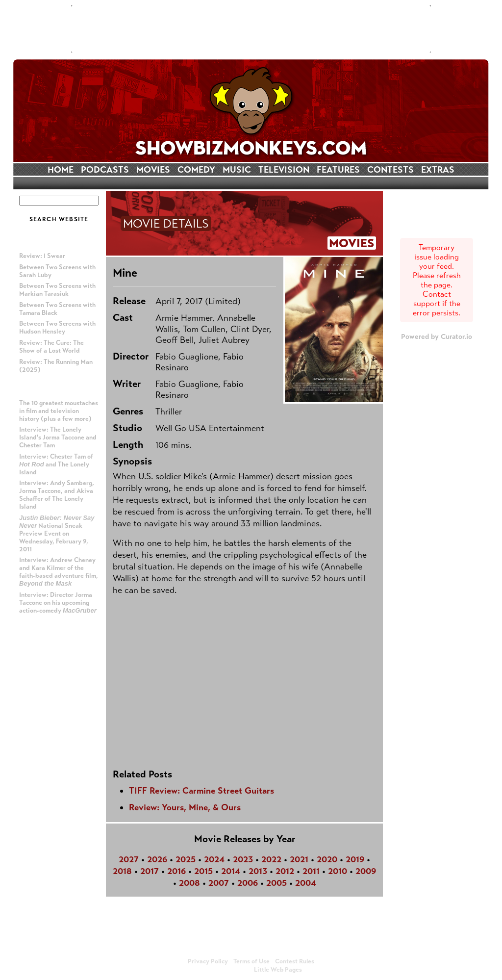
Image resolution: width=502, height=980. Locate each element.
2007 (219, 883)
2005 (276, 883)
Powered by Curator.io (437, 336)
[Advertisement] (251, 29)
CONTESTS (390, 170)
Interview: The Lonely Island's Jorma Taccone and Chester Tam (58, 438)
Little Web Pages (278, 970)
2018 (122, 871)
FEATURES (338, 170)
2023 (243, 859)
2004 (306, 883)
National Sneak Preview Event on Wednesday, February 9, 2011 (57, 534)
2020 (327, 859)
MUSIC (237, 170)
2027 (129, 859)
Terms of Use (251, 961)
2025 (186, 859)
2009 (366, 871)
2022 (271, 859)
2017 (150, 871)
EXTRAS (438, 170)
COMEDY (196, 170)
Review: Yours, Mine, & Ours (185, 807)
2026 (157, 859)
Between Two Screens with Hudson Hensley (57, 328)
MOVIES (153, 170)
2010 (338, 871)
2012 (285, 871)
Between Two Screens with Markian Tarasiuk (57, 290)
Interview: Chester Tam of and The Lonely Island (56, 464)
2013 (258, 871)
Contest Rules (295, 961)
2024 (214, 859)
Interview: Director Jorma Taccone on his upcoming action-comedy (58, 603)
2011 (311, 871)
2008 (189, 883)
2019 (355, 859)
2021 (299, 859)
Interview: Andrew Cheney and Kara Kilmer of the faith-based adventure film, (59, 572)
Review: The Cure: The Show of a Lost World (51, 347)
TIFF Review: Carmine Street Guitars (201, 791)
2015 (203, 871)
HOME (61, 170)
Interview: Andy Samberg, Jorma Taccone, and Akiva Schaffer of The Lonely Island (57, 495)
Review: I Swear (42, 256)
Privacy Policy (208, 961)
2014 (231, 871)
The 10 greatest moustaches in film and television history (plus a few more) (59, 411)
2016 (176, 871)
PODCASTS (105, 170)
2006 (248, 883)
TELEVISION (284, 170)
